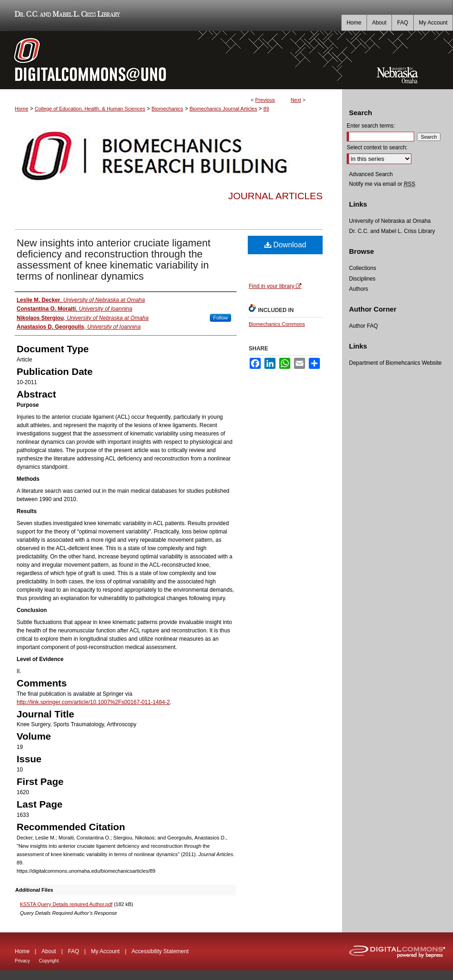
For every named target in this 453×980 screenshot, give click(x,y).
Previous (265, 100)
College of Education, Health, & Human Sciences (90, 109)
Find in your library (275, 286)
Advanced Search (371, 174)
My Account (105, 951)
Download (285, 245)
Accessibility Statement (160, 951)
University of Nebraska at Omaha (390, 221)
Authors (358, 289)
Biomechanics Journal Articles (223, 109)
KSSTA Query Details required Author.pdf (66, 904)
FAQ (73, 951)
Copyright (49, 961)
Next (296, 100)
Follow (220, 318)
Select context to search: (377, 147)
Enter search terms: (371, 126)
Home (21, 109)
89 (266, 109)
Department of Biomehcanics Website (395, 363)
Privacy (22, 961)
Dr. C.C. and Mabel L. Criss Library (66, 15)
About (49, 951)
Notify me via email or (382, 184)
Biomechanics (167, 109)
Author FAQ (364, 326)
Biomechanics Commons (277, 324)
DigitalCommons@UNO (171, 60)
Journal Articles (275, 196)
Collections (363, 268)
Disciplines (362, 279)
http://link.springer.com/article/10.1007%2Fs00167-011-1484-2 (93, 702)
